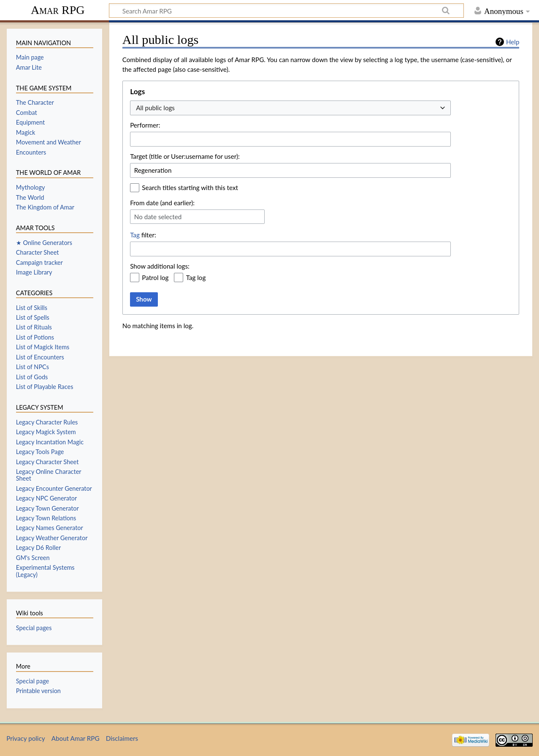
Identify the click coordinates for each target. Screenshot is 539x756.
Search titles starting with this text (190, 188)
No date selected (158, 217)
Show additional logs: (160, 266)
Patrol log (155, 277)
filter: (143, 235)
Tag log (196, 277)
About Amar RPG (76, 738)
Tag (135, 235)
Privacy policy (26, 738)
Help (513, 42)
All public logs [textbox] (155, 108)
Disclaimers (122, 738)
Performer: (145, 125)
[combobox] (290, 108)
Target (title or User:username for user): (185, 156)
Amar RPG (58, 10)
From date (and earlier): (162, 203)
